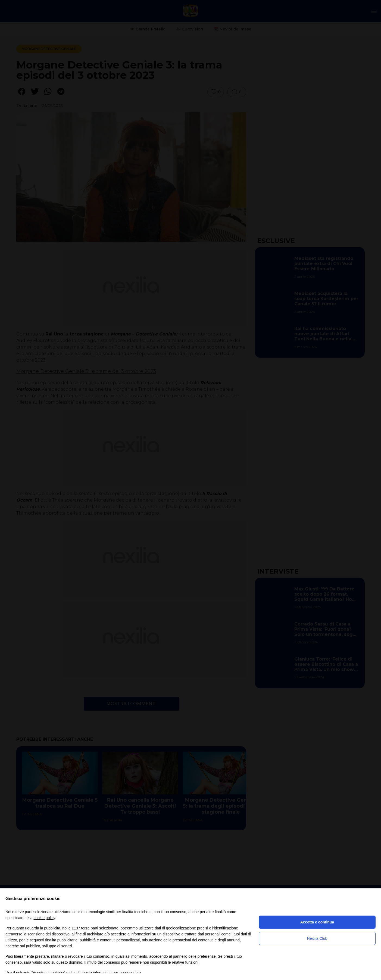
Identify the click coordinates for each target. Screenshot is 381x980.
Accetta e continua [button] (317, 922)
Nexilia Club (317, 938)
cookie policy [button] (44, 918)
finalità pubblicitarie (61, 940)
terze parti (90, 928)
